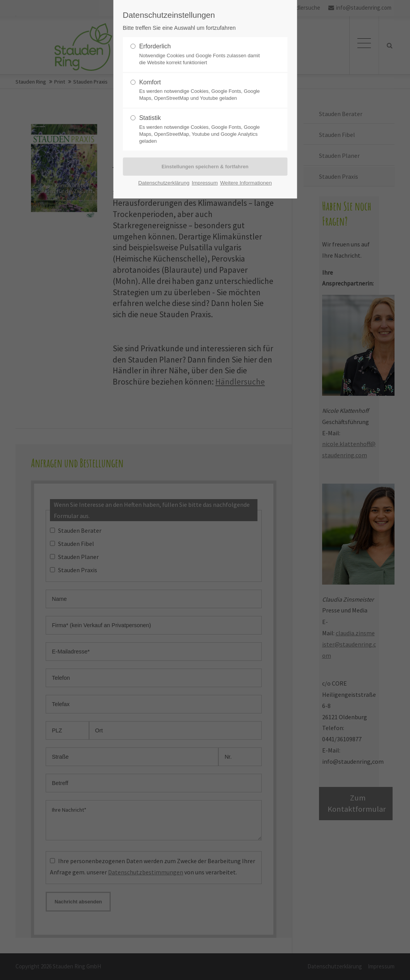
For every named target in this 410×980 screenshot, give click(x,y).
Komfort (202, 91)
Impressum (205, 183)
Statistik (202, 130)
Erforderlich (202, 55)
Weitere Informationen (246, 183)
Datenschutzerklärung (164, 183)
